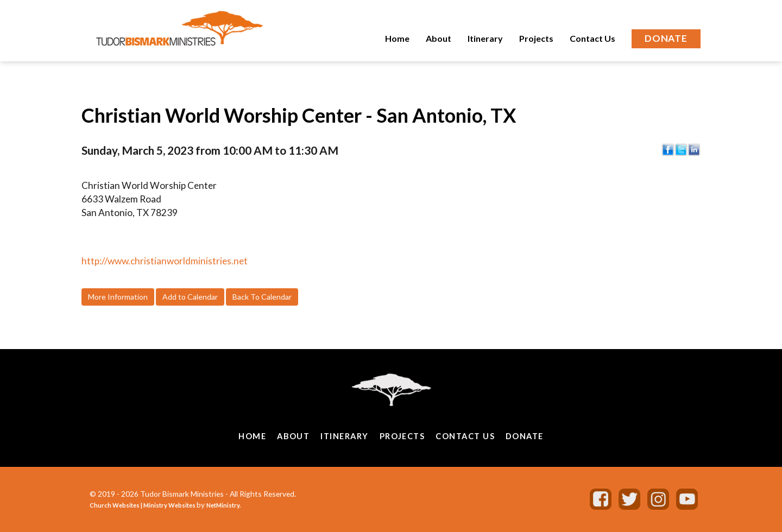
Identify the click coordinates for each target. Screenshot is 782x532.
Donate (666, 38)
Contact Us (592, 38)
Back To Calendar (262, 297)
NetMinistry (223, 505)
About (439, 38)
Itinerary (485, 38)
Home (397, 38)
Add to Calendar (190, 297)
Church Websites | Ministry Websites (143, 505)
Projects (536, 38)
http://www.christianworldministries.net (165, 261)
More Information (118, 297)
